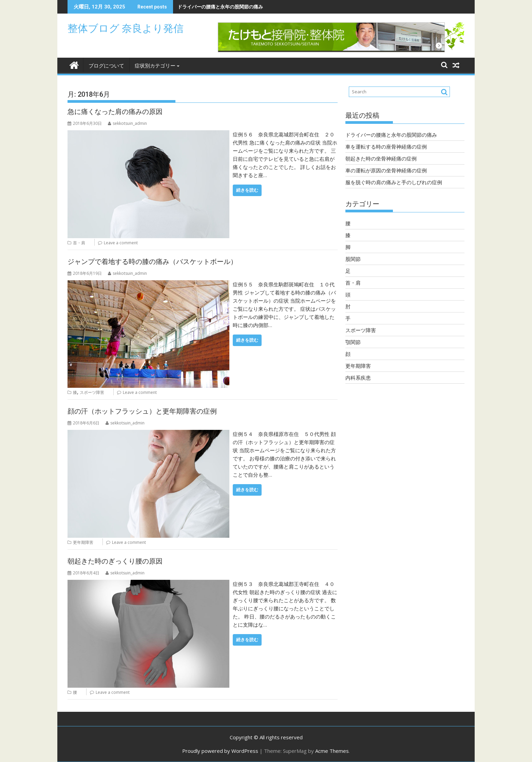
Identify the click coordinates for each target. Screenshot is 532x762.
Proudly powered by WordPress (220, 751)
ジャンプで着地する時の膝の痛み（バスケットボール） (152, 262)
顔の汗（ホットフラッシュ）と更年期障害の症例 (142, 411)
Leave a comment (121, 243)
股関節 (353, 259)
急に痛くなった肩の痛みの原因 (115, 112)
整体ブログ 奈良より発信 (126, 28)
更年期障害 (83, 542)
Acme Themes (332, 751)
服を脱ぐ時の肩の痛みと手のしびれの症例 (394, 182)
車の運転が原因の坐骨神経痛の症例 (386, 170)
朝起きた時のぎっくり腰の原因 (115, 561)
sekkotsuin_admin (127, 123)
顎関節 (353, 342)
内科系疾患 (358, 378)
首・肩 (79, 243)
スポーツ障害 (92, 392)
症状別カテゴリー (155, 66)
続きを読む (247, 190)
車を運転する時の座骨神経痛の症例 (386, 147)
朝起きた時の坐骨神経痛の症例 (381, 158)
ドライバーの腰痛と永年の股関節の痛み (220, 7)
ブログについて (106, 66)
